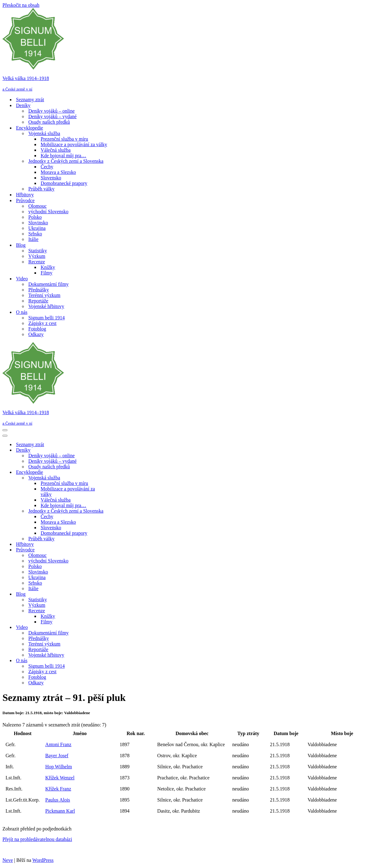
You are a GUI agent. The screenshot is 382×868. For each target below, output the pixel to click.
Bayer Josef (57, 756)
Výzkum (37, 256)
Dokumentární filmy (48, 284)
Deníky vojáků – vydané (52, 116)
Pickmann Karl (60, 811)
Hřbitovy (25, 195)
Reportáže (38, 301)
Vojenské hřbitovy (46, 306)
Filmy (46, 273)
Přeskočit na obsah (21, 5)
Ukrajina (37, 228)
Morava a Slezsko (58, 172)
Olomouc (38, 206)
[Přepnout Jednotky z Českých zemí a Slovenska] (110, 511)
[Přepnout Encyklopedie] (110, 472)
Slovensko (51, 178)
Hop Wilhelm (59, 767)
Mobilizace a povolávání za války (74, 144)
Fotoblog (37, 329)
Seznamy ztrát (30, 100)
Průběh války (41, 189)
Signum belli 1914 (46, 318)
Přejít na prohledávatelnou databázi (37, 839)
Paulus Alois (58, 800)
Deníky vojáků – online (52, 111)
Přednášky (39, 290)
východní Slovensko (48, 212)
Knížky (48, 267)
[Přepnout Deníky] (110, 450)
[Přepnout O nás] (110, 661)
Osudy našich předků (49, 122)
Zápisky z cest (42, 323)
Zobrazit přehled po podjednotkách (37, 829)
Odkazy (36, 334)
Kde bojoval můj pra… (63, 156)
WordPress (43, 860)
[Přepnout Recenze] (110, 611)
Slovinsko (38, 223)
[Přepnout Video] (110, 628)
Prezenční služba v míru (64, 139)
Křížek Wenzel (60, 778)
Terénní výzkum (44, 295)
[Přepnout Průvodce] (110, 550)
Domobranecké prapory (64, 183)
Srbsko (35, 234)
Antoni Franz (58, 744)
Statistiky (38, 251)
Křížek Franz (58, 789)
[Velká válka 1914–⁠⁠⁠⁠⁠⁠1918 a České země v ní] (191, 50)
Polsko (35, 217)
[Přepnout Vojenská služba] (110, 478)
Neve (8, 860)
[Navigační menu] (5, 430)
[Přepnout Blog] (110, 594)
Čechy (47, 167)
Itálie (33, 239)
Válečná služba (56, 150)
